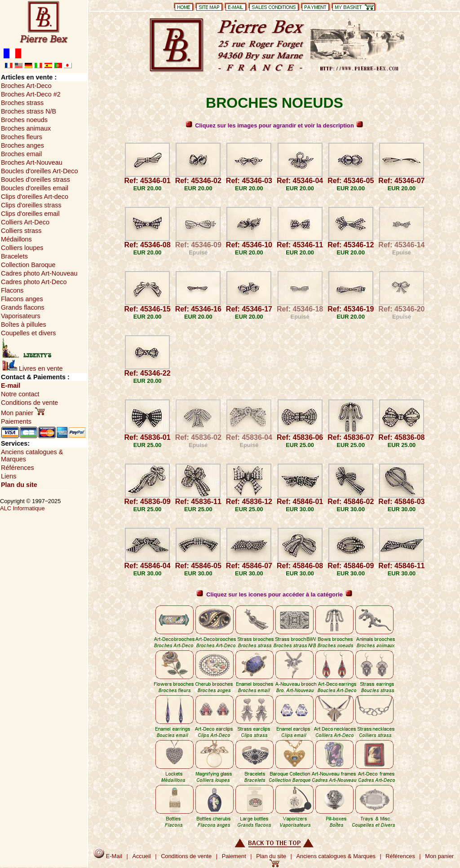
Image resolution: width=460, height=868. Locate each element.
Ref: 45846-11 (401, 566)
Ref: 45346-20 (401, 309)
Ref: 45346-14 (401, 245)
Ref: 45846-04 (147, 566)
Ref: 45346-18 (300, 309)
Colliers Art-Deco (25, 222)
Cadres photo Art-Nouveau (39, 273)
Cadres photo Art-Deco (34, 282)
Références (18, 468)
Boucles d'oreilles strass (35, 180)
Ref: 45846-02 (351, 502)
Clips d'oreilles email (30, 214)
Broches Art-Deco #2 (31, 94)
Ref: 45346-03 (249, 181)
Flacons (12, 290)
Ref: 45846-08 (300, 566)
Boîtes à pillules (24, 324)
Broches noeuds (24, 120)
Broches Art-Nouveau (32, 162)
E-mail (11, 386)
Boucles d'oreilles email (35, 188)
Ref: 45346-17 (249, 309)
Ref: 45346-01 (147, 181)
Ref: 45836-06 (300, 437)
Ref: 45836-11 (198, 502)
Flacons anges (22, 299)
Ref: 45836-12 (249, 502)
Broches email (21, 154)
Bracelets (14, 256)
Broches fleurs (22, 137)
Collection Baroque (28, 265)
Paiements (16, 421)
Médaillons (16, 239)
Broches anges (22, 145)
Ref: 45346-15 (147, 309)
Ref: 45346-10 (249, 245)
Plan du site (19, 485)
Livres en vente (33, 368)
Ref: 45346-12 (351, 245)
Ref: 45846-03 (401, 502)
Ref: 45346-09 (198, 245)
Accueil (141, 856)
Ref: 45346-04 (300, 181)
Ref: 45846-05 (198, 566)
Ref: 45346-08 (147, 245)
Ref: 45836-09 (147, 502)
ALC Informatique (22, 508)
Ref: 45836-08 (401, 437)
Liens (9, 476)
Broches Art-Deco (26, 86)
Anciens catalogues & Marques (336, 856)
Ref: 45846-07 (249, 566)
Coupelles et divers (28, 333)
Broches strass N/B (29, 111)
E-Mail (108, 856)
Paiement (234, 856)
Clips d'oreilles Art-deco (35, 197)
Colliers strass (21, 231)
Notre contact (20, 394)
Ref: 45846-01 (300, 502)
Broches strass (22, 103)
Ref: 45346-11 (300, 245)
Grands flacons (23, 307)
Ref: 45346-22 (147, 373)
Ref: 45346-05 (351, 181)
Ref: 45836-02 (198, 437)
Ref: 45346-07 (401, 181)
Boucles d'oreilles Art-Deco (40, 171)
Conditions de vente (29, 403)
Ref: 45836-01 (147, 437)
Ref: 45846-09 (351, 566)
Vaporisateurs (21, 316)
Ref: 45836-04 (249, 437)
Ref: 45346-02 (198, 181)
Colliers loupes (22, 248)
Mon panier (23, 413)
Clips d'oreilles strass (31, 205)
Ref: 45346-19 (351, 309)
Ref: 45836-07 (351, 437)
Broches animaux (26, 128)
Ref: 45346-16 (198, 309)
